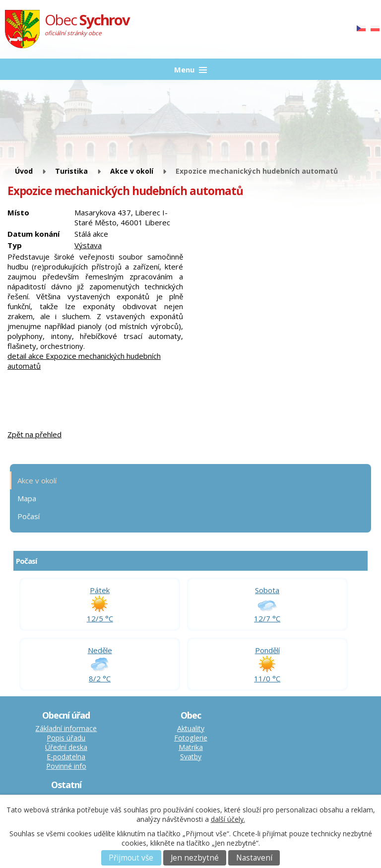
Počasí (29, 516)
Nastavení (254, 858)
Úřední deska (66, 747)
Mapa (27, 498)
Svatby (191, 757)
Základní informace (66, 728)
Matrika (191, 747)
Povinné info (66, 766)
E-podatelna (66, 757)
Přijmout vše (131, 858)
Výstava (88, 245)
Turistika (71, 171)
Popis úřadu (66, 738)
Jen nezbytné (195, 858)
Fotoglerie (191, 738)
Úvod (24, 171)
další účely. (228, 819)
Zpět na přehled (34, 434)
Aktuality (191, 728)
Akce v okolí (132, 171)
